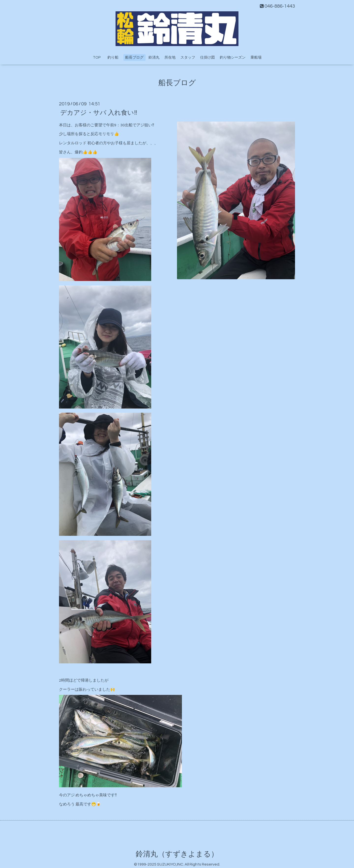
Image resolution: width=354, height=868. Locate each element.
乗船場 (256, 57)
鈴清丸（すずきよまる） (177, 854)
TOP (97, 57)
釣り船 (115, 57)
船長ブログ (134, 57)
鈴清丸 (154, 57)
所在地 (170, 57)
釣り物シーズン (233, 57)
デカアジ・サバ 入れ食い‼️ (99, 113)
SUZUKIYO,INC (170, 864)
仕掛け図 (207, 57)
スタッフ (188, 57)
